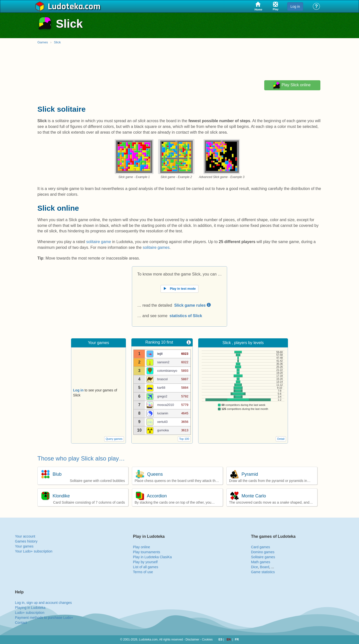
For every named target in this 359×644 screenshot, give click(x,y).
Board (264, 567)
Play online (141, 547)
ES (221, 640)
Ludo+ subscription (30, 613)
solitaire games (156, 247)
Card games (261, 547)
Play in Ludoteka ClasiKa (152, 557)
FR (237, 640)
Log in (295, 6)
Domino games (263, 552)
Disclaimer (192, 640)
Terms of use (143, 572)
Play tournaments (146, 552)
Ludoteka (65, 7)
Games (43, 42)
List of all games (145, 567)
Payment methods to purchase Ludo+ (44, 618)
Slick (57, 42)
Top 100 (184, 439)
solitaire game (99, 242)
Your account (25, 536)
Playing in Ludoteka (30, 608)
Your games (24, 546)
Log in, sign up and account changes (43, 603)
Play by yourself (145, 562)
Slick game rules (193, 305)
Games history (26, 541)
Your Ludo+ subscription (34, 551)
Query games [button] (114, 439)
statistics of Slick (186, 316)
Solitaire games (263, 557)
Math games (261, 562)
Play (292, 85)
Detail (281, 439)
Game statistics (263, 572)
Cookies (207, 640)
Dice (255, 567)
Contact (21, 623)
